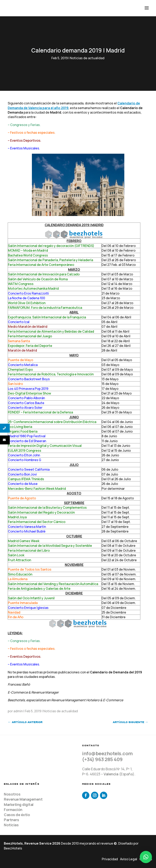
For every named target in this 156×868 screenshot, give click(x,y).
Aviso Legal (129, 859)
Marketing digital (19, 804)
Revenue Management (23, 799)
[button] (146, 857)
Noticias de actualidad (87, 58)
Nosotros (12, 794)
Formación (13, 810)
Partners (11, 820)
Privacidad (110, 859)
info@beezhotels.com (107, 753)
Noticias (11, 825)
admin (18, 711)
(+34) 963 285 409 (102, 759)
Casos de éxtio (17, 815)
